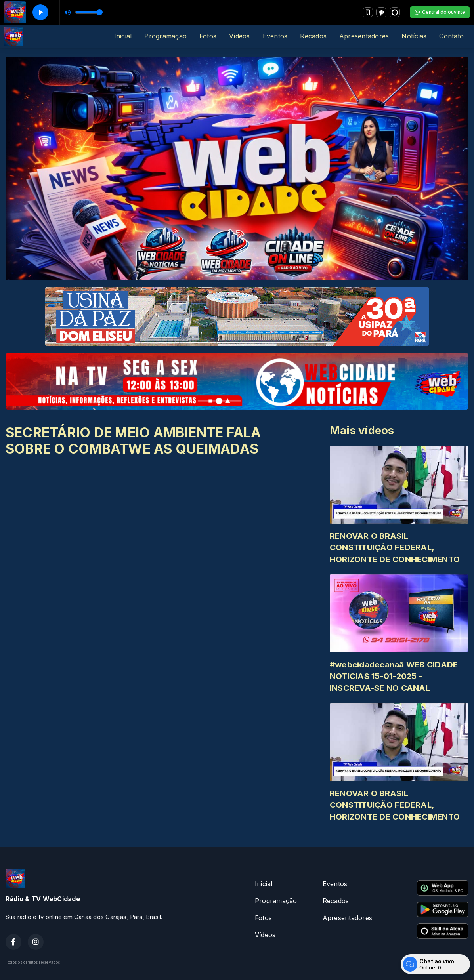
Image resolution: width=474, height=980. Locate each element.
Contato (451, 36)
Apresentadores (364, 36)
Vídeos (239, 36)
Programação (165, 36)
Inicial (123, 36)
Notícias (414, 36)
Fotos (208, 36)
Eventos (275, 36)
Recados (313, 36)
